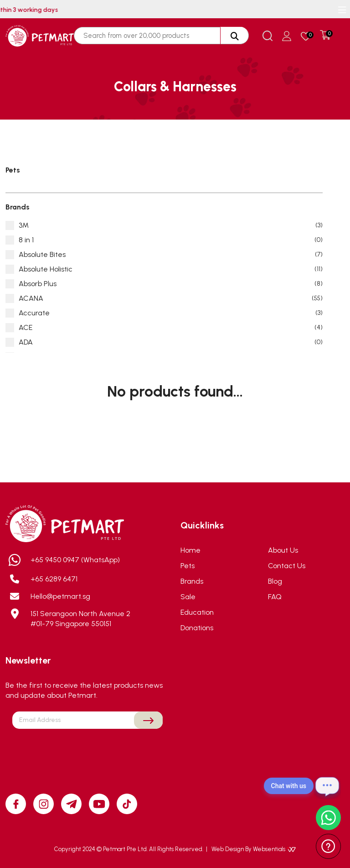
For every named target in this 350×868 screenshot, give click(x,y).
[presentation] (87, 750)
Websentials (274, 849)
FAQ (275, 597)
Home (190, 550)
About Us (283, 550)
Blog (275, 581)
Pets (188, 566)
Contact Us (287, 566)
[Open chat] (327, 786)
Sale (188, 597)
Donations (197, 628)
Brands (192, 581)
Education (197, 612)
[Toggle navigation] (342, 10)
